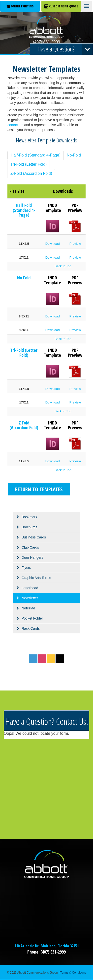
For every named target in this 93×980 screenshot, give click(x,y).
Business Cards (34, 537)
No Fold (24, 278)
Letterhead (30, 588)
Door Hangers (32, 557)
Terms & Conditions (73, 973)
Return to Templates (39, 489)
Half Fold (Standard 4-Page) (24, 210)
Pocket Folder (32, 618)
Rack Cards (31, 628)
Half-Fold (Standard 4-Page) (36, 155)
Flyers (26, 568)
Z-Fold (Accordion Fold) (31, 173)
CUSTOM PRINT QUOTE (61, 6)
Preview (75, 244)
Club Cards (30, 547)
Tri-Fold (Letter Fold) (29, 164)
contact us (15, 125)
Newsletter (30, 598)
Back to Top (63, 266)
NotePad (28, 608)
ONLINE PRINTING (20, 6)
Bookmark (29, 517)
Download (53, 244)
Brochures (30, 527)
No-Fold (74, 155)
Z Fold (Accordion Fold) (24, 425)
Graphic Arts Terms (36, 578)
